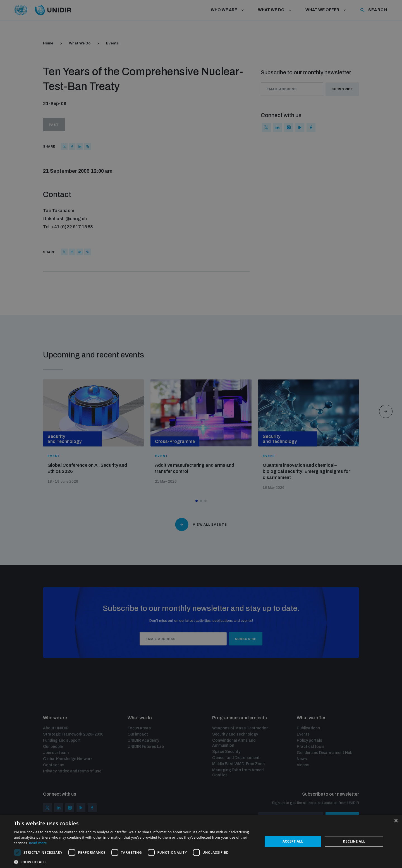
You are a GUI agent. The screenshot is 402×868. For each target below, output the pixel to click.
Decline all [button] (354, 841)
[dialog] (201, 434)
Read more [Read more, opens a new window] (38, 843)
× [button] (396, 821)
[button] (135, 861)
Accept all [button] (293, 841)
